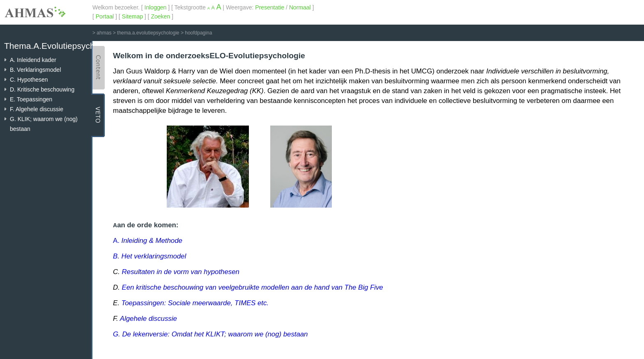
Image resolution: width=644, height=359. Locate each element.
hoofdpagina (198, 33)
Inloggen (156, 7)
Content (98, 68)
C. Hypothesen (29, 80)
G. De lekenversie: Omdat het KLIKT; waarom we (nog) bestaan (210, 334)
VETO (98, 115)
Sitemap (132, 16)
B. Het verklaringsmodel (149, 256)
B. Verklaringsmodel (36, 70)
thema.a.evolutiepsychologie (148, 33)
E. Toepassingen (31, 99)
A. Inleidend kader (33, 60)
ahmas (104, 33)
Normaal (300, 7)
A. (148, 241)
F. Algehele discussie (37, 109)
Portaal (105, 16)
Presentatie (270, 7)
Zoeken (160, 16)
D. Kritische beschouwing (42, 89)
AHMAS (35, 12)
